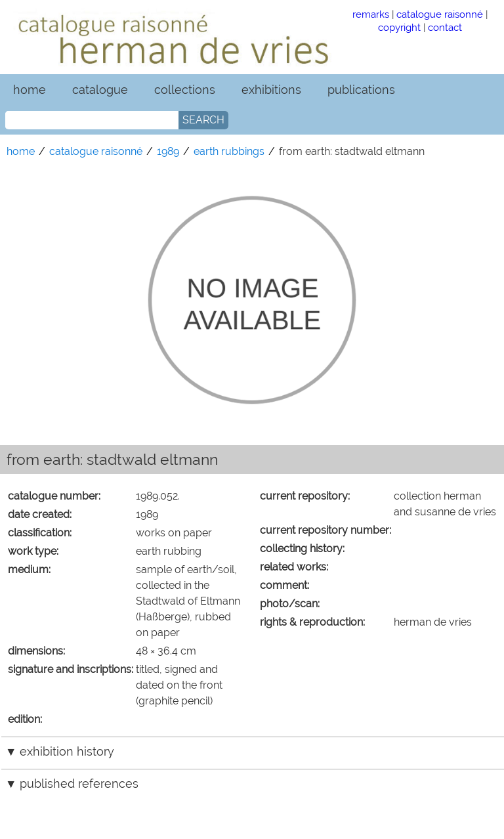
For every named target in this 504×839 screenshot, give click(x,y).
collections (185, 90)
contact (445, 27)
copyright (399, 27)
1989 (168, 151)
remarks (371, 14)
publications (361, 90)
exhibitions (271, 90)
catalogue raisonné (440, 14)
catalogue (100, 90)
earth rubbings (229, 151)
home (30, 90)
